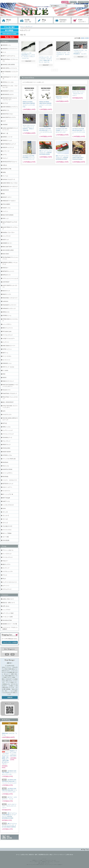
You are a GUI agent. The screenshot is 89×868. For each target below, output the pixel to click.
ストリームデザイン (8, 473)
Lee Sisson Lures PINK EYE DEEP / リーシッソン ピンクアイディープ (29, 158)
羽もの (4, 579)
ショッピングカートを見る (10, 642)
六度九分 (5, 165)
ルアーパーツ (6, 586)
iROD (4, 374)
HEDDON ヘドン (7, 45)
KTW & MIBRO (6, 204)
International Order (7, 620)
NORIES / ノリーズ (7, 137)
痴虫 (4, 194)
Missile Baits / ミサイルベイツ (10, 298)
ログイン (73, 2)
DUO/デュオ (6, 240)
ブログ (45, 21)
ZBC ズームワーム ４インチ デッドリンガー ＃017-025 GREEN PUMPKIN (9, 825)
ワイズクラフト (6, 491)
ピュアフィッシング (8, 430)
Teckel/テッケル (6, 208)
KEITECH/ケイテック (8, 484)
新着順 (87, 38)
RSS (8, 836)
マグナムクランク (7, 589)
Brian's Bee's (6, 254)
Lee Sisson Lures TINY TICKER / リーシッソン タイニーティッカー (62, 130)
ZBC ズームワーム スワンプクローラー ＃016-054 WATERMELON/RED (46, 153)
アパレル (5, 575)
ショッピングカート (80, 21)
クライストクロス (7, 530)
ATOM (9, 838)
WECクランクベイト (8, 328)
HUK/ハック (6, 218)
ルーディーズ (6, 151)
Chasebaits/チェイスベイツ (9, 305)
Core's (4, 508)
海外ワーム (5, 353)
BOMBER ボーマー (7, 243)
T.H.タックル (6, 466)
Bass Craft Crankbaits (8, 215)
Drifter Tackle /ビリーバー (9, 346)
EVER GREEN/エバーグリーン (10, 107)
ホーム (9, 21)
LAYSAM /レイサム (7, 455)
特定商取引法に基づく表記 (45, 855)
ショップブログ (6, 610)
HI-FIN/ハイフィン (7, 349)
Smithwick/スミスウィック (9, 308)
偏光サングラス (6, 564)
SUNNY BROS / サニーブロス (10, 183)
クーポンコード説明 (8, 617)
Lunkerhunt (5, 301)
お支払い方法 (24, 855)
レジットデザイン (7, 324)
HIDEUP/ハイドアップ (8, 148)
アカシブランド (6, 441)
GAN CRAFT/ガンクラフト (9, 117)
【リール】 (5, 519)
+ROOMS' (5, 125)
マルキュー (5, 158)
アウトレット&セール (8, 550)
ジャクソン (5, 211)
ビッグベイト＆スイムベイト (10, 582)
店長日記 (10, 698)
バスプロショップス (8, 571)
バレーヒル (5, 176)
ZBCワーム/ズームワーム (9, 56)
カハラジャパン (6, 360)
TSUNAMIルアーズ (7, 438)
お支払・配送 (27, 21)
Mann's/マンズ (6, 291)
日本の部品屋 (6, 540)
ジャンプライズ (6, 236)
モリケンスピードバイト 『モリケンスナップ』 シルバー (79, 94)
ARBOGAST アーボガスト (9, 201)
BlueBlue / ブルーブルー (9, 232)
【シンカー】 (6, 516)
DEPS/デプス (6, 110)
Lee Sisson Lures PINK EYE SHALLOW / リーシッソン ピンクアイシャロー (10, 790)
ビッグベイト (6, 342)
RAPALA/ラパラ (7, 275)
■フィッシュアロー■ (8, 494)
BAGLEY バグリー (7, 197)
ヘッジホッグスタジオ (8, 505)
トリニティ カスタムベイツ (10, 480)
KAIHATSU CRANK (7, 469)
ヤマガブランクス (7, 415)
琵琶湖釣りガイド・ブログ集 (10, 624)
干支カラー (5, 561)
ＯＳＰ (4, 121)
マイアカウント (83, 2)
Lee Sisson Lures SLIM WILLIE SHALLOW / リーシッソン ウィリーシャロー (9, 781)
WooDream (5, 462)
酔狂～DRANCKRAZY (8, 402)
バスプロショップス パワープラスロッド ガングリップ (63, 54)
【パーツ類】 (6, 537)
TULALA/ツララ (6, 390)
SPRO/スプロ (6, 312)
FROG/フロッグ (7, 445)
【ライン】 (5, 523)
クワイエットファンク (8, 434)
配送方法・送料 (33, 855)
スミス (4, 52)
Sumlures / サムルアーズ (9, 179)
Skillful (4, 172)
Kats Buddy (5, 477)
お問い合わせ (62, 21)
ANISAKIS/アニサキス (8, 91)
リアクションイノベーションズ (10, 278)
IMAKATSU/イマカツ (8, 114)
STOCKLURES (6, 448)
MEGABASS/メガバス (8, 94)
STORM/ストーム (7, 316)
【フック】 (5, 512)
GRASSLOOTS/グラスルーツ (10, 162)
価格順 (83, 38)
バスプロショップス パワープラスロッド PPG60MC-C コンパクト (80, 52)
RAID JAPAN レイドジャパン (10, 68)
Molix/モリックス (7, 294)
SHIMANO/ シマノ (7, 363)
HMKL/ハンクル (6, 427)
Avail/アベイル (6, 501)
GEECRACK (6, 190)
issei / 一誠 (5, 133)
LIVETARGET (6, 282)
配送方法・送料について (9, 603)
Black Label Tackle (7, 247)
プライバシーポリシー (59, 855)
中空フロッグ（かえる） (9, 367)
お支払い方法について (8, 599)
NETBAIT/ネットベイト (8, 271)
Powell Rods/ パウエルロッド (10, 393)
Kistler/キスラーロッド (8, 381)
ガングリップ (29, 27)
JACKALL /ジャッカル (8, 82)
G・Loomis (5, 370)
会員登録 (65, 2)
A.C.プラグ (5, 103)
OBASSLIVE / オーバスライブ (10, 187)
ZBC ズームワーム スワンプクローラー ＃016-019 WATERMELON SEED (62, 158)
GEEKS (4, 378)
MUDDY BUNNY (7, 452)
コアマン (5, 155)
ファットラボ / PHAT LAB (9, 459)
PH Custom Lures (7, 331)
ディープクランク (7, 554)
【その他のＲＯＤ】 (8, 526)
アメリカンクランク (8, 335)
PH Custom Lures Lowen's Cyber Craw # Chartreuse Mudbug (78, 158)
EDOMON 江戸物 (7, 169)
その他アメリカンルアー (9, 339)
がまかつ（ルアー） (8, 487)
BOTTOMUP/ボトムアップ (9, 144)
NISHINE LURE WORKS (9, 65)
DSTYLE (5, 423)
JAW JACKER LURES (8, 250)
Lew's (4, 411)
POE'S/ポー (5, 268)
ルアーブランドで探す (8, 613)
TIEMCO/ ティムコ (7, 140)
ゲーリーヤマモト (7, 356)
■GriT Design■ (6, 498)
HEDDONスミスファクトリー (10, 49)
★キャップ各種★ (7, 533)
